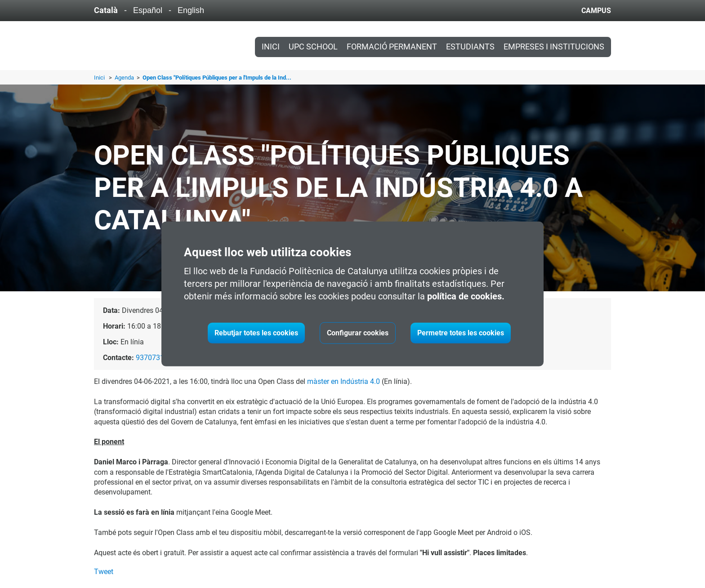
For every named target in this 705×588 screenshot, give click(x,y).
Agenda (125, 78)
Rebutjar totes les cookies (256, 333)
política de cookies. (466, 296)
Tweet (104, 572)
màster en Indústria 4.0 (344, 381)
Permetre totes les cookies (461, 333)
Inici (271, 47)
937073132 (154, 358)
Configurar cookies (358, 333)
